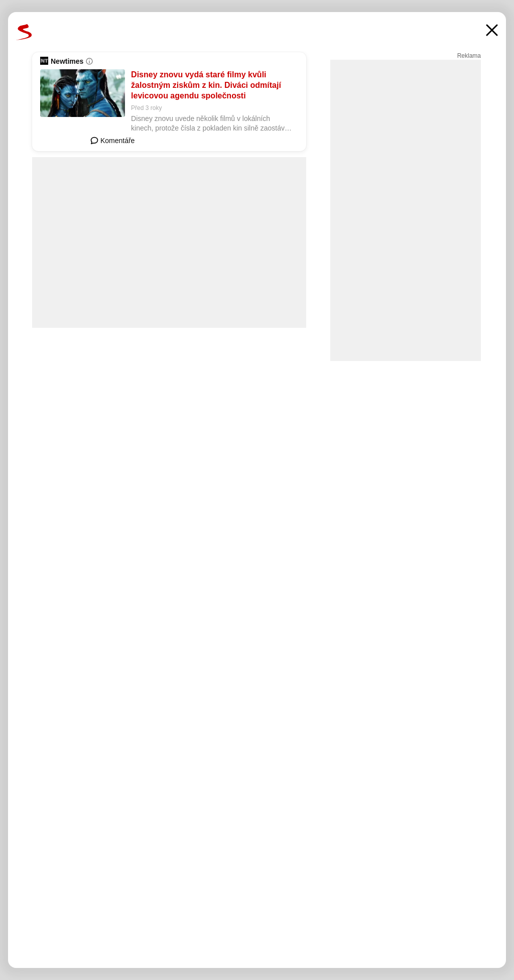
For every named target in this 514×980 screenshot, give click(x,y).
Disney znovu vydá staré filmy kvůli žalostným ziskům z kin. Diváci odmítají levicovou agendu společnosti (206, 85)
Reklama (469, 56)
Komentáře (112, 141)
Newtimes (67, 61)
